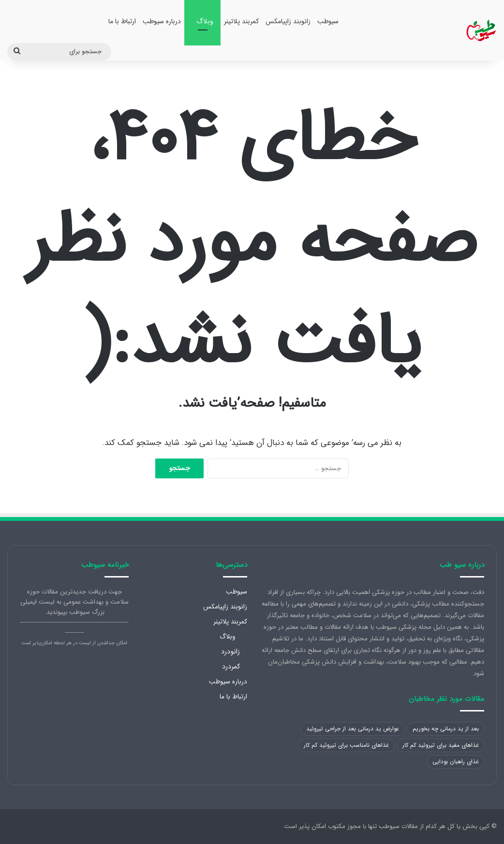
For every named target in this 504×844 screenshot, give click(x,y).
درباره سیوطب (162, 21)
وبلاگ (205, 21)
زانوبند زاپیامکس (288, 21)
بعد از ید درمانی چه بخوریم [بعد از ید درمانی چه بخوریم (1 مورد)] (446, 729)
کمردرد (231, 666)
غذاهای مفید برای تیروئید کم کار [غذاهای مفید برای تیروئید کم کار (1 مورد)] (441, 745)
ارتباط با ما (122, 21)
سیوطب (328, 21)
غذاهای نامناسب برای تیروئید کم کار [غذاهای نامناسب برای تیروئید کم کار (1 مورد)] (346, 745)
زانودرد (230, 652)
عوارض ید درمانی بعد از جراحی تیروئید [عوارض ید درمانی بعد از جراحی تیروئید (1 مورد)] (353, 729)
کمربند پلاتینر (241, 21)
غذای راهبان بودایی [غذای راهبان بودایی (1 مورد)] (456, 762)
